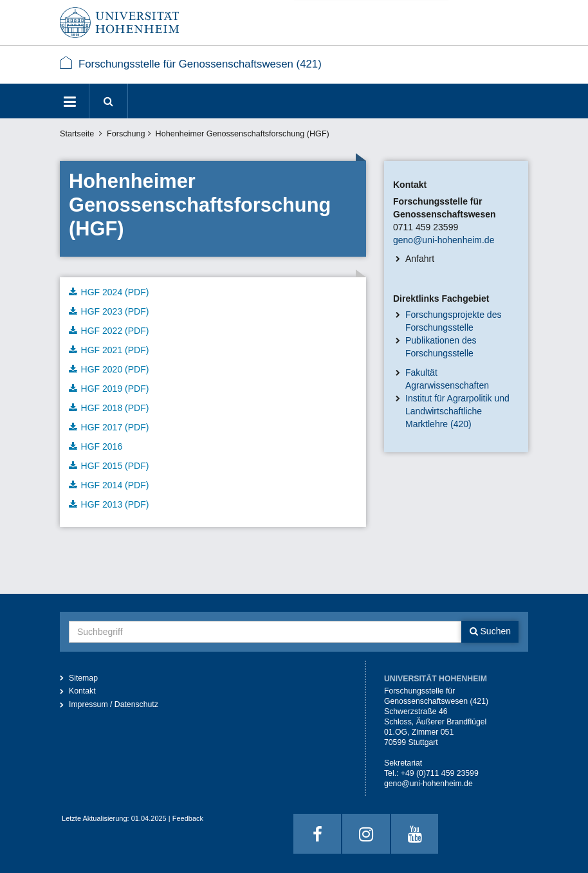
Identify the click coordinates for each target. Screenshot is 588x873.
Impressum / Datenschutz (114, 704)
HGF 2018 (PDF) (115, 408)
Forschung (126, 134)
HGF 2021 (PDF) (115, 350)
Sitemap (83, 678)
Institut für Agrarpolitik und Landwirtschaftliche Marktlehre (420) (457, 411)
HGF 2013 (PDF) (115, 504)
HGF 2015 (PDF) (115, 466)
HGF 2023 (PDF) (115, 311)
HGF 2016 (102, 446)
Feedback (188, 818)
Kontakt (82, 691)
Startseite (77, 134)
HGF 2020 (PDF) (115, 369)
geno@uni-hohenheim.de (444, 240)
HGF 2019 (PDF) (115, 389)
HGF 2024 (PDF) (115, 292)
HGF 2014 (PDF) (115, 485)
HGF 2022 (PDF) (115, 331)
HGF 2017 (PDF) (115, 427)
